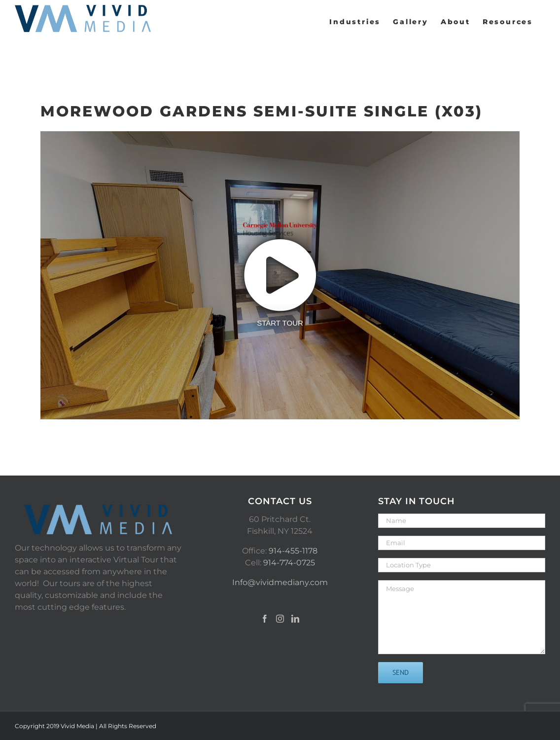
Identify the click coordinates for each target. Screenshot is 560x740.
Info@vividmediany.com (280, 582)
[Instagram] (280, 619)
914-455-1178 (293, 551)
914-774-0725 (289, 563)
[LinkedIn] (295, 619)
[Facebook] (265, 619)
